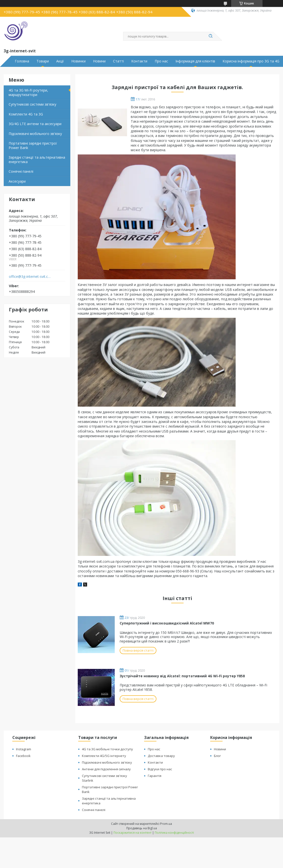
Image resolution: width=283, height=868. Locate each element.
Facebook (23, 756)
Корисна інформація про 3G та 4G (251, 61)
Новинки (78, 61)
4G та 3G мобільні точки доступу (107, 749)
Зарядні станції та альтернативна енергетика (37, 160)
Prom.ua (166, 824)
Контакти (139, 61)
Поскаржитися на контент (132, 833)
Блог (217, 756)
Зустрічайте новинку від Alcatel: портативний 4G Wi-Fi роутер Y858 (182, 676)
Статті (118, 61)
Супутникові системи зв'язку (32, 104)
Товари (43, 61)
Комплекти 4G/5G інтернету (104, 756)
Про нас (161, 61)
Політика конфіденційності (174, 833)
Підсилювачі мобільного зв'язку (35, 134)
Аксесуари (17, 181)
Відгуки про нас (160, 769)
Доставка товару (161, 756)
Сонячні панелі (21, 171)
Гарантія (155, 776)
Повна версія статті (138, 650)
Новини (99, 61)
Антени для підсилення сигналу (106, 769)
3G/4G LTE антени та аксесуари (35, 124)
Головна (22, 61)
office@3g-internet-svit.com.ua (30, 277)
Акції (60, 61)
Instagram (24, 749)
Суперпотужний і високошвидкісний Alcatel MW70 (167, 623)
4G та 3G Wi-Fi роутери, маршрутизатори (28, 92)
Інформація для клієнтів (195, 61)
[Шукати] (211, 36)
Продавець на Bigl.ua (142, 828)
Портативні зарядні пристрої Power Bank (33, 145)
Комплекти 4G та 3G (26, 114)
